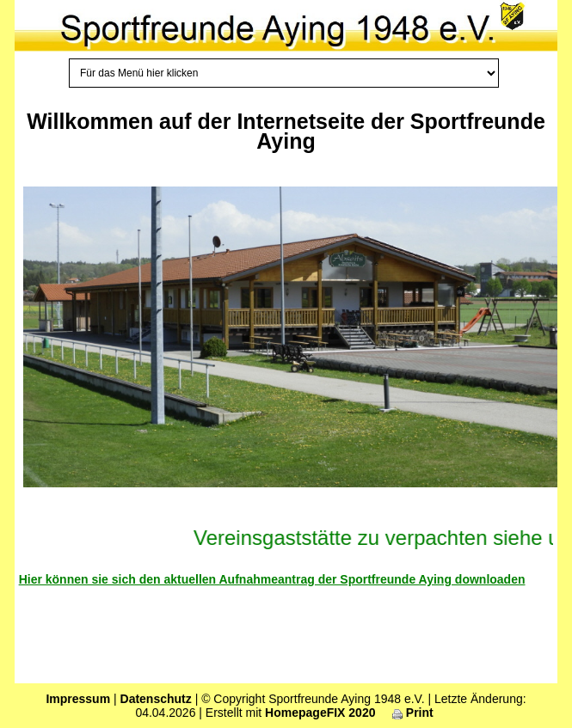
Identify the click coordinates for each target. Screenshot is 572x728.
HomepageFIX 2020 (320, 713)
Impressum (78, 699)
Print (413, 713)
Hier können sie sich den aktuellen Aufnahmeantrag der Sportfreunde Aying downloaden (272, 579)
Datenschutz (156, 699)
